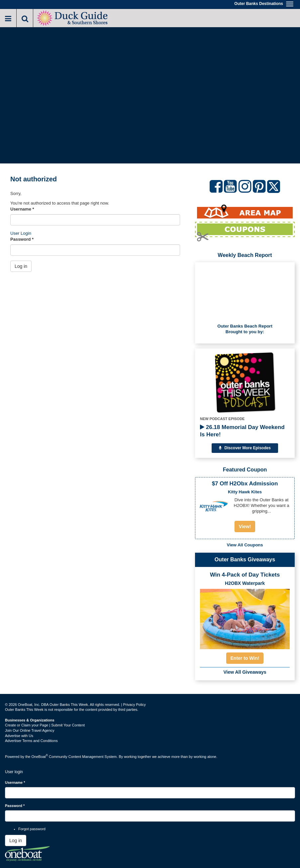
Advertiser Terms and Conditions (31, 741)
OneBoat (40, 757)
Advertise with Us (19, 736)
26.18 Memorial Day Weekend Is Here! (242, 431)
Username (22, 209)
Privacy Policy (134, 705)
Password (22, 239)
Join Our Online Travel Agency (30, 730)
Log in (21, 266)
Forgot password (32, 829)
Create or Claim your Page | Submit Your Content (45, 725)
